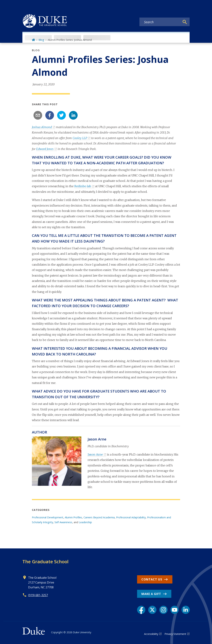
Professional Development (48, 517)
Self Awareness (63, 522)
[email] (38, 115)
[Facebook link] (141, 610)
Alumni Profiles (73, 517)
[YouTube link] (175, 610)
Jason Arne (95, 454)
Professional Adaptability (131, 517)
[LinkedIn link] (186, 610)
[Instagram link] (163, 610)
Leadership (85, 522)
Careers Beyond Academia (99, 517)
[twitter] (61, 115)
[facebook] (50, 115)
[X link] (152, 610)
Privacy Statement (175, 634)
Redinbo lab (83, 186)
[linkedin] (73, 115)
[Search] (185, 22)
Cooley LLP (80, 138)
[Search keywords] (160, 22)
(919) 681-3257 (38, 595)
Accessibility (151, 634)
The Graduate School (45, 561)
